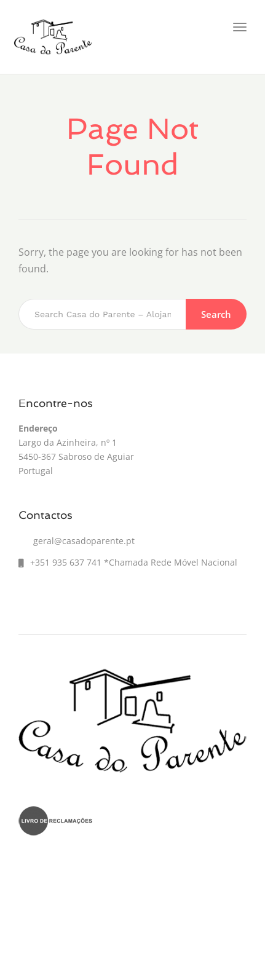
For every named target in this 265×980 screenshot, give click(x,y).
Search (216, 314)
